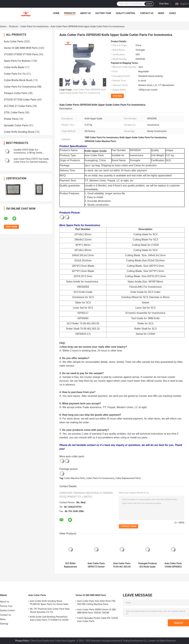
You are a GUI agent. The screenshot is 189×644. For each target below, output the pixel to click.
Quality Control (126, 13)
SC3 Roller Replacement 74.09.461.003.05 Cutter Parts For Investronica (70, 565)
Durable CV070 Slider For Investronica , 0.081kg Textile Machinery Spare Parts (28, 153)
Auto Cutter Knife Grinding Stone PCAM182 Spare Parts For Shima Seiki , (50, 603)
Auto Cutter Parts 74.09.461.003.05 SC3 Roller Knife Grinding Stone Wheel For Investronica (122, 565)
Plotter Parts (11, 119)
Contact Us (147, 13)
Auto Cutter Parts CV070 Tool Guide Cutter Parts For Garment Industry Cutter (31, 162)
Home (56, 13)
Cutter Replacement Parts (128, 478)
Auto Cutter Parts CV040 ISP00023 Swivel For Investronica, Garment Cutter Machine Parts (173, 565)
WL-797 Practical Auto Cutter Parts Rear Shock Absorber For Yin (50, 610)
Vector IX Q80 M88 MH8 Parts (21, 48)
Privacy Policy (22, 641)
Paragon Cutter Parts (16, 93)
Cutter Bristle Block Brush (18, 80)
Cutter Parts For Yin (15, 74)
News (161, 13)
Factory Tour (103, 13)
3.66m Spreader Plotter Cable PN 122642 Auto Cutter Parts (98, 620)
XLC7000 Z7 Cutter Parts (18, 106)
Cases (172, 13)
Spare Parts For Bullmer (17, 61)
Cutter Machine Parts (75, 478)
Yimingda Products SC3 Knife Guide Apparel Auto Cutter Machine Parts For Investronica (148, 565)
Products (70, 13)
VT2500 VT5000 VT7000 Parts (21, 54)
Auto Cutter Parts (14, 41)
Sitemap (4, 624)
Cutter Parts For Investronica (34, 26)
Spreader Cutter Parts (16, 125)
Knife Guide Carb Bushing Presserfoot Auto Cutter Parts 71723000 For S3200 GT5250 (49, 619)
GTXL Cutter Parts (14, 113)
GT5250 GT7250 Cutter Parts (20, 100)
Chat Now (164, 4)
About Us (85, 13)
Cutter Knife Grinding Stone (19, 132)
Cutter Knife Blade (14, 67)
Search (149, 4)
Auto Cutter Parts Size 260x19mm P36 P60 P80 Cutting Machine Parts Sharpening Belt (96, 603)
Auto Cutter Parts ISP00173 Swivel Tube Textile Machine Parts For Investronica (96, 565)
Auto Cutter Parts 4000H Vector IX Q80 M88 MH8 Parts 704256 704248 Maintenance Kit (96, 612)
